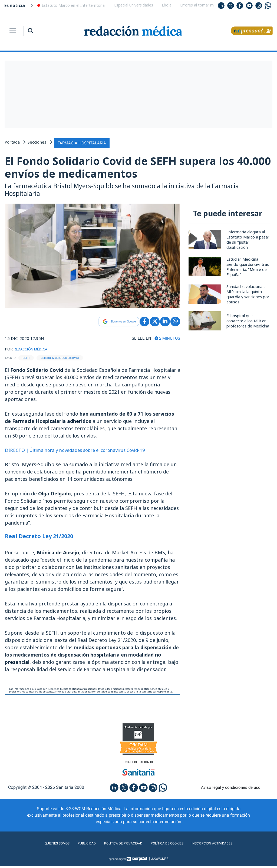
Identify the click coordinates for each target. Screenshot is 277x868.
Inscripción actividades (225, 845)
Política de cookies (171, 845)
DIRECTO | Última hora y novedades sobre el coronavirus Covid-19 (82, 450)
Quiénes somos (42, 845)
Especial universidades (134, 5)
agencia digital (117, 861)
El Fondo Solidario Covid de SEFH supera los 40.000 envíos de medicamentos (126, 167)
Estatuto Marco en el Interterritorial (74, 5)
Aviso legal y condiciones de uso (231, 789)
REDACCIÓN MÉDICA (34, 349)
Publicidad (76, 845)
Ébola (167, 5)
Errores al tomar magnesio (204, 5)
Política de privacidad (119, 845)
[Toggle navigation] (13, 31)
